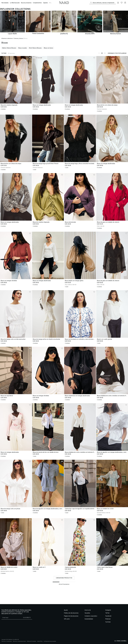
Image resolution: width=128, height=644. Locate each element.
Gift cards (67, 619)
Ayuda (66, 610)
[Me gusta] (122, 3)
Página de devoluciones (71, 616)
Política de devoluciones (71, 613)
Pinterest (108, 619)
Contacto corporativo (91, 616)
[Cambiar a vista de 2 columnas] (102, 53)
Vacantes (87, 613)
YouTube (108, 622)
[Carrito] (125, 3)
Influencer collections (7, 38)
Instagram (108, 610)
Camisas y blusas (18, 38)
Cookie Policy (40, 641)
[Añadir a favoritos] (30, 58)
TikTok (107, 613)
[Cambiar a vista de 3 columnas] (105, 53)
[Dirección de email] (12, 618)
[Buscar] (103, 3)
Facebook (108, 616)
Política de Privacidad (31, 641)
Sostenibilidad (89, 619)
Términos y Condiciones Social (19, 641)
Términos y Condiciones (7, 641)
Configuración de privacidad (50, 641)
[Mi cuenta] (118, 3)
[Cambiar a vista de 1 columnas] (99, 53)
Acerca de (88, 610)
